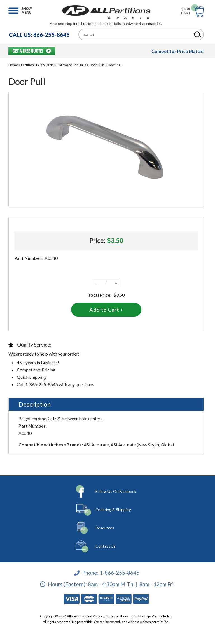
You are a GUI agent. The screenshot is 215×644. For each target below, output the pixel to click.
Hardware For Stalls (72, 65)
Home (13, 65)
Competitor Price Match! (178, 51)
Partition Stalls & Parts (37, 65)
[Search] (137, 34)
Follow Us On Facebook (116, 491)
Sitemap (144, 616)
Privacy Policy (162, 616)
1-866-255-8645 (120, 573)
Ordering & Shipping (113, 510)
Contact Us (106, 546)
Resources (105, 528)
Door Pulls (97, 65)
